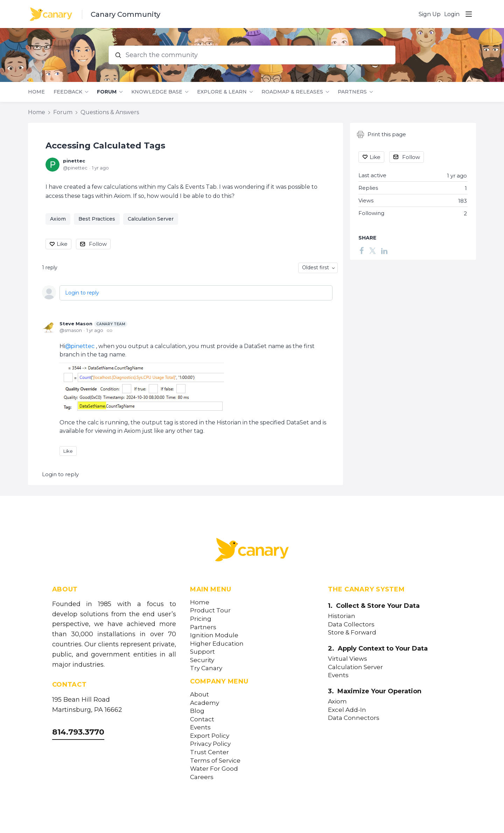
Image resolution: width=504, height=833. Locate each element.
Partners (352, 92)
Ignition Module (214, 635)
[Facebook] (362, 250)
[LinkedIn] (384, 250)
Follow (98, 244)
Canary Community (125, 14)
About (199, 695)
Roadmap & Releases (292, 92)
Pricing (201, 619)
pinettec (74, 161)
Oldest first (316, 268)
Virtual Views (348, 659)
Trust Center (209, 752)
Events (200, 727)
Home (36, 92)
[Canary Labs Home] (252, 551)
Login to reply (82, 293)
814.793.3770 (78, 732)
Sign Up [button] (430, 14)
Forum (107, 92)
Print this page (381, 134)
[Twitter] (372, 250)
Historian (342, 616)
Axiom (58, 219)
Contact (202, 719)
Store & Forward (352, 633)
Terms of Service (215, 761)
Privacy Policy (210, 744)
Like (62, 244)
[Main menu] (469, 14)
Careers (202, 777)
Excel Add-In (347, 710)
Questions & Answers (110, 112)
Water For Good (214, 769)
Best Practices (97, 219)
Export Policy (210, 736)
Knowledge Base (157, 92)
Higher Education (217, 644)
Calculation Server (151, 219)
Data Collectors (351, 624)
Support (202, 652)
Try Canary (206, 668)
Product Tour (210, 610)
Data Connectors (354, 718)
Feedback (68, 92)
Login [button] (452, 14)
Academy (205, 703)
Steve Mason (93, 324)
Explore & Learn (222, 92)
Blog (197, 711)
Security (202, 660)
